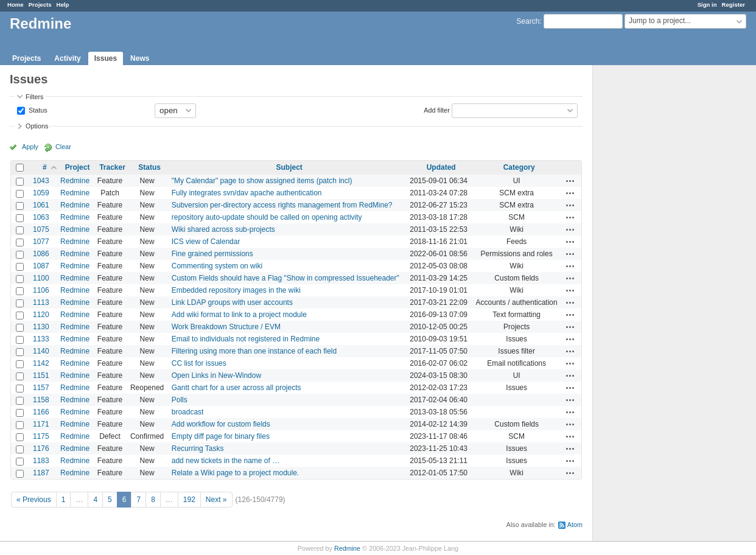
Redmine (75, 181)
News (140, 58)
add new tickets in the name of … (226, 461)
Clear (63, 147)
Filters (34, 97)
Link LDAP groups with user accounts (232, 302)
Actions (570, 181)
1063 (41, 217)
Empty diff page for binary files (221, 436)
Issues (106, 58)
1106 (41, 290)
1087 (41, 266)
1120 (41, 315)
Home (16, 5)
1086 (41, 254)
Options (37, 126)
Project (78, 167)
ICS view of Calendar (206, 242)
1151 (41, 375)
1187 (41, 473)
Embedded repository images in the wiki (236, 290)
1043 (41, 181)
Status (37, 110)
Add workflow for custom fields (221, 424)
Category (519, 167)
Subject (289, 167)
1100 (41, 278)
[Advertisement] (654, 256)
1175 (41, 436)
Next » (216, 500)
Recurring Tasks (198, 449)
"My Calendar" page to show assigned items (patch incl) (262, 181)
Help (63, 5)
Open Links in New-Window (216, 375)
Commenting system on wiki (217, 266)
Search (528, 21)
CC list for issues (199, 363)
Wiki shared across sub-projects (223, 229)
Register (733, 5)
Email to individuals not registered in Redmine (246, 339)
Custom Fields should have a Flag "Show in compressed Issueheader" (285, 278)
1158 (41, 400)
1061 (41, 205)
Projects (40, 5)
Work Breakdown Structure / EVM (226, 327)
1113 (41, 302)
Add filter (437, 110)
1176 (41, 449)
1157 (41, 388)
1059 (41, 193)
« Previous (34, 500)
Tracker (112, 167)
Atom (575, 525)
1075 (41, 229)
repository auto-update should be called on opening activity (267, 217)
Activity (67, 58)
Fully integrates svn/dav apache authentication (247, 193)
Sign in (707, 5)
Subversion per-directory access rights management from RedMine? (282, 205)
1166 (41, 412)
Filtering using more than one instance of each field (254, 351)
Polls (180, 400)
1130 (41, 327)
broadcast (188, 412)
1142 (41, 363)
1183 (41, 461)
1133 (41, 339)
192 (189, 500)
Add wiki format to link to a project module (239, 315)
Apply (30, 147)
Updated (441, 167)
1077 (41, 242)
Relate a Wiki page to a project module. (235, 473)
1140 (41, 351)
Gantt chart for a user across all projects (236, 388)
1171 (41, 424)
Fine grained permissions (212, 254)
